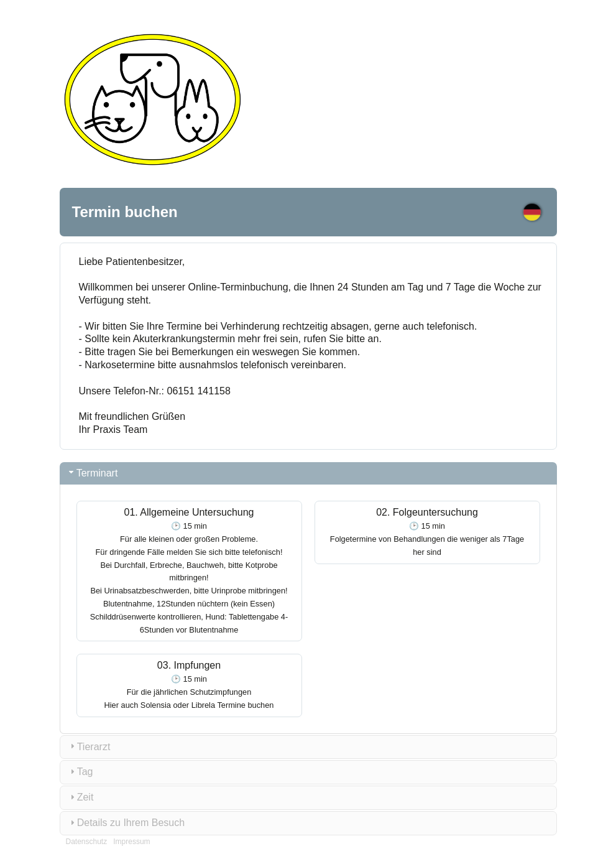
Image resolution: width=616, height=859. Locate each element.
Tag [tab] (80, 772)
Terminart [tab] (92, 472)
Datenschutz (87, 842)
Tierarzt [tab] (89, 746)
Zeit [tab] (80, 797)
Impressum (131, 842)
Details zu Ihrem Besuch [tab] (126, 823)
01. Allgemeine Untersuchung (189, 570)
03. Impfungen (189, 685)
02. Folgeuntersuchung (427, 532)
